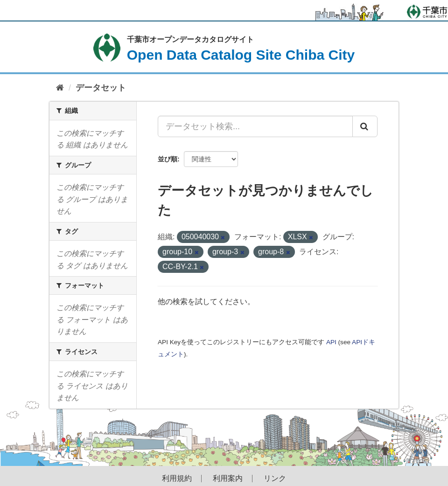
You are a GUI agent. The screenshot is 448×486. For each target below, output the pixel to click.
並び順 (168, 159)
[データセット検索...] (255, 126)
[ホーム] (60, 88)
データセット (101, 88)
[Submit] (365, 126)
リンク (275, 479)
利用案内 (228, 479)
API (331, 342)
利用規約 (177, 479)
